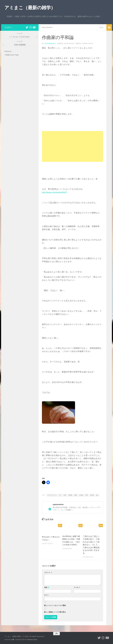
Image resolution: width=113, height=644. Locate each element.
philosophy (48, 27)
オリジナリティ (52, 495)
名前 (47, 587)
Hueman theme (32, 639)
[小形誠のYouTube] (34, 27)
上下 (60, 495)
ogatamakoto (50, 43)
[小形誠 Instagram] (30, 27)
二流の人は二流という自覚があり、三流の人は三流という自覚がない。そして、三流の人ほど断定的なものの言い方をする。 (91, 545)
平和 (87, 495)
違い (97, 495)
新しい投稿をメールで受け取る (55, 612)
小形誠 (81, 495)
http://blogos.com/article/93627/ (56, 192)
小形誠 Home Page (11, 55)
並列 (65, 495)
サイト (46, 595)
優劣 (76, 495)
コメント (48, 572)
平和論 (92, 495)
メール (77, 587)
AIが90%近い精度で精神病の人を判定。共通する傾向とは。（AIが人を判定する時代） (71, 542)
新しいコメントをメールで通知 (55, 605)
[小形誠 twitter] (27, 27)
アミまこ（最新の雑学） (30, 8)
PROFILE (8, 51)
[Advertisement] (73, 146)
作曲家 (70, 495)
